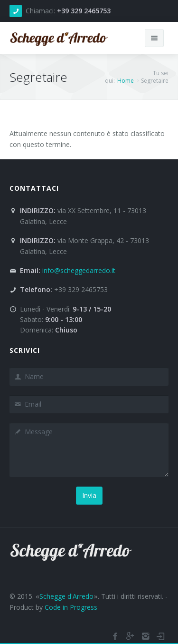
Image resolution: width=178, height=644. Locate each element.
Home (126, 81)
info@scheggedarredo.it (79, 270)
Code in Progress (71, 607)
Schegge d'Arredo (66, 596)
